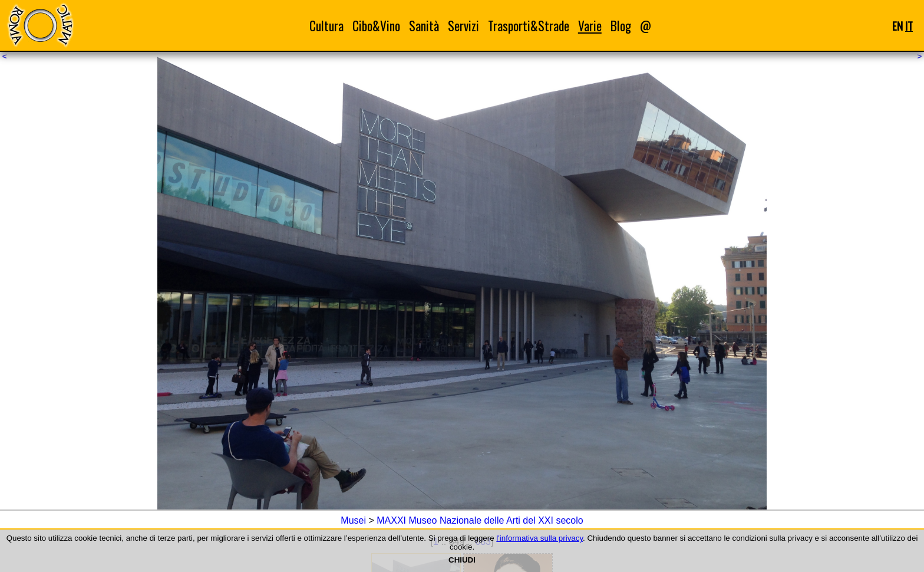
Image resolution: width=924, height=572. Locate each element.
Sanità (424, 26)
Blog (621, 26)
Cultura (326, 26)
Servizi (463, 26)
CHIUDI (462, 560)
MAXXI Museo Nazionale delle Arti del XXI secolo (480, 520)
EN (897, 26)
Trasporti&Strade (529, 26)
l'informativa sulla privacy (539, 538)
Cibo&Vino (376, 26)
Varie (590, 26)
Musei (353, 520)
